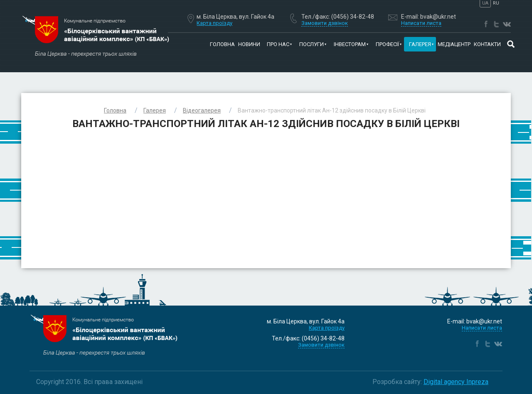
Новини (249, 44)
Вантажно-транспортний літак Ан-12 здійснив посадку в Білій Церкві (332, 110)
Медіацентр (454, 44)
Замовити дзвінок (321, 345)
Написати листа (482, 328)
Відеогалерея (202, 110)
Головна (222, 44)
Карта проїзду (214, 23)
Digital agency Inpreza (456, 382)
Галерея (155, 110)
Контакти (487, 44)
